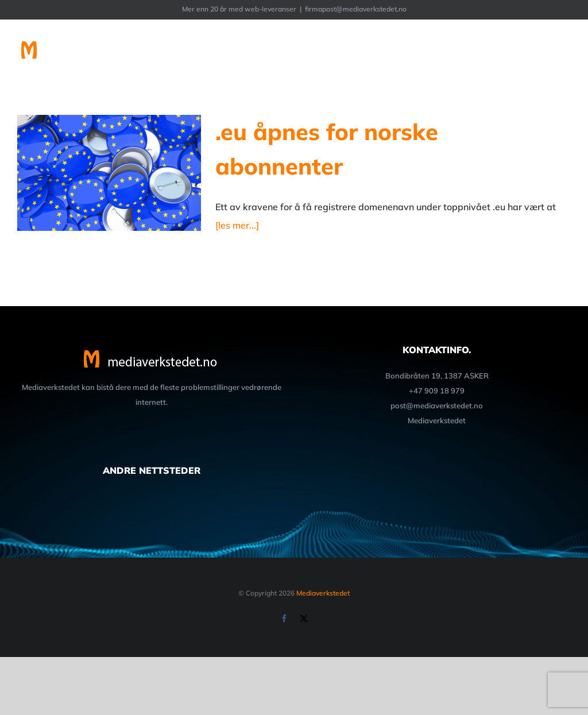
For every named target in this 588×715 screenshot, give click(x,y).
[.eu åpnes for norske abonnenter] (109, 173)
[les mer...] (237, 225)
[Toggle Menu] (563, 51)
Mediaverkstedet (323, 593)
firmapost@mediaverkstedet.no (356, 9)
